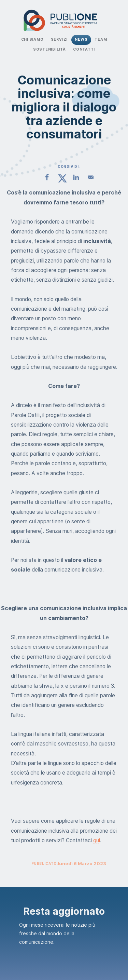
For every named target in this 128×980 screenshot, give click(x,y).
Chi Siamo (32, 39)
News (81, 39)
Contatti (84, 49)
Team (101, 39)
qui (97, 840)
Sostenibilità (49, 49)
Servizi (59, 39)
